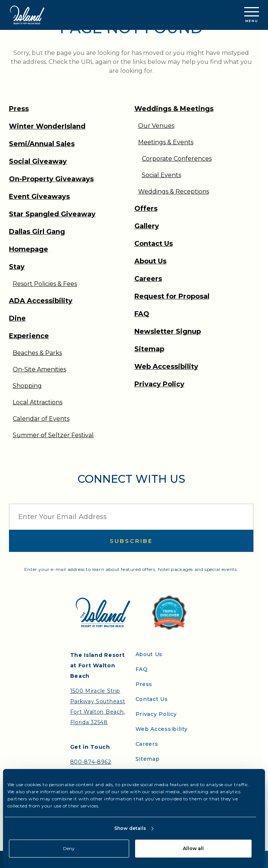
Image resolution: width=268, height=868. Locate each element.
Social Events (161, 175)
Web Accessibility (166, 367)
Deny (69, 848)
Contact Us (154, 244)
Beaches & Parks (37, 353)
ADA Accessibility (41, 301)
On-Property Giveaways (51, 179)
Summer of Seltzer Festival (53, 435)
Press (19, 109)
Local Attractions (38, 402)
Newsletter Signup (168, 331)
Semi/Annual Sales (42, 144)
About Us (150, 261)
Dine (17, 318)
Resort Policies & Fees (45, 284)
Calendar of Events (41, 419)
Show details (130, 828)
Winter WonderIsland (47, 126)
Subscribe (131, 541)
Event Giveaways (39, 197)
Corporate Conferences (177, 159)
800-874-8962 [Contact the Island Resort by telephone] (91, 762)
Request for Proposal (172, 296)
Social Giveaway (38, 161)
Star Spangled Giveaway (52, 214)
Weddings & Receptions (174, 191)
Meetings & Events (166, 142)
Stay (17, 267)
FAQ (142, 314)
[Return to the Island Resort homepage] (27, 15)
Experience (29, 336)
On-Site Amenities (39, 369)
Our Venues (156, 126)
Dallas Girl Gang (37, 232)
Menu (252, 15)
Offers (146, 208)
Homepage (29, 249)
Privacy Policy (159, 384)
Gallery (147, 226)
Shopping (27, 386)
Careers (148, 279)
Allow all (193, 848)
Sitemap (149, 349)
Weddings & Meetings (174, 109)
